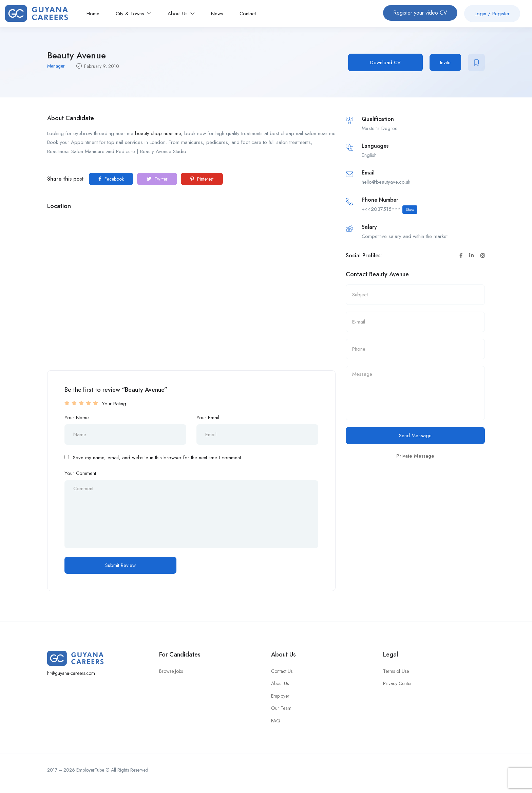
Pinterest (202, 179)
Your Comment (80, 473)
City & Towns (134, 14)
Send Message (415, 436)
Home (93, 14)
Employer (280, 696)
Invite (445, 62)
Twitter (157, 179)
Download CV (385, 62)
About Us (181, 14)
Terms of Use (396, 671)
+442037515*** (389, 210)
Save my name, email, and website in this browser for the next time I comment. (158, 458)
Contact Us (282, 671)
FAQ (276, 721)
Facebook (111, 179)
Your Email (208, 418)
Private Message (415, 456)
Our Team (281, 708)
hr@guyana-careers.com (71, 673)
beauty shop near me (158, 133)
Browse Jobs (171, 671)
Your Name (77, 418)
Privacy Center (397, 683)
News (217, 14)
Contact (248, 14)
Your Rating (114, 404)
